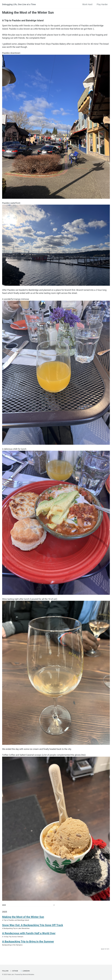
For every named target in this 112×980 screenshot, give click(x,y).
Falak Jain (11, 974)
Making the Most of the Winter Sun (23, 918)
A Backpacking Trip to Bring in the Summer (28, 943)
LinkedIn (25, 971)
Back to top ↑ (105, 951)
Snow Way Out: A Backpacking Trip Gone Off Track (33, 927)
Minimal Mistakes (29, 974)
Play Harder (102, 4)
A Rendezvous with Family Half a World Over (29, 935)
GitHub (14, 971)
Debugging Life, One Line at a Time (19, 4)
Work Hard (87, 4)
